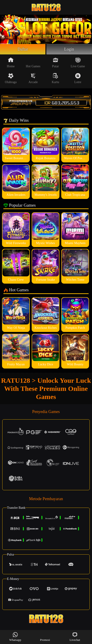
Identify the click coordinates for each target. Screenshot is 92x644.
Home (11, 63)
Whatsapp (15, 637)
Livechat (75, 637)
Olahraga (11, 78)
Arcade (33, 78)
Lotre (78, 78)
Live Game (78, 63)
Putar (55, 63)
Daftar (23, 49)
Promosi (45, 637)
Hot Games (33, 63)
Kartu (55, 78)
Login (69, 49)
